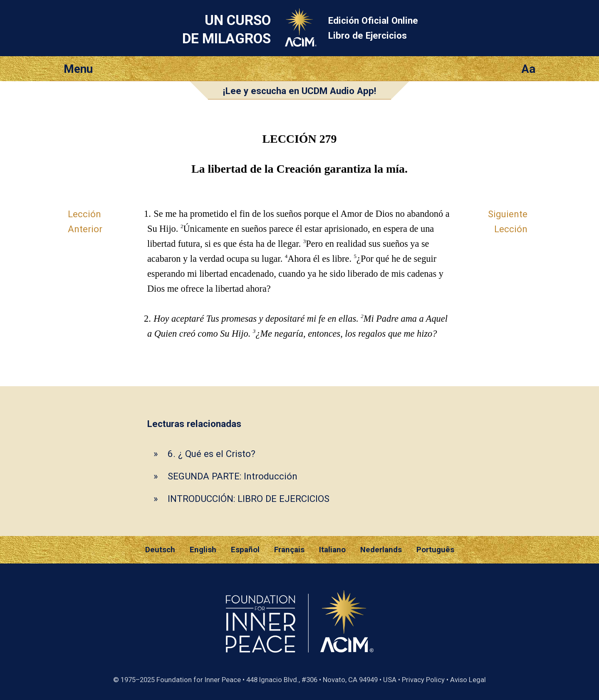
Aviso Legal (468, 680)
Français (289, 550)
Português (435, 550)
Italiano (332, 550)
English (203, 550)
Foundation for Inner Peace (199, 680)
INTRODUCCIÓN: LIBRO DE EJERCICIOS (249, 499)
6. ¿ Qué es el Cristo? (212, 454)
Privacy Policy (423, 680)
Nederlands (381, 550)
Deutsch (160, 550)
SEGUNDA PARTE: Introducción (233, 476)
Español (245, 550)
